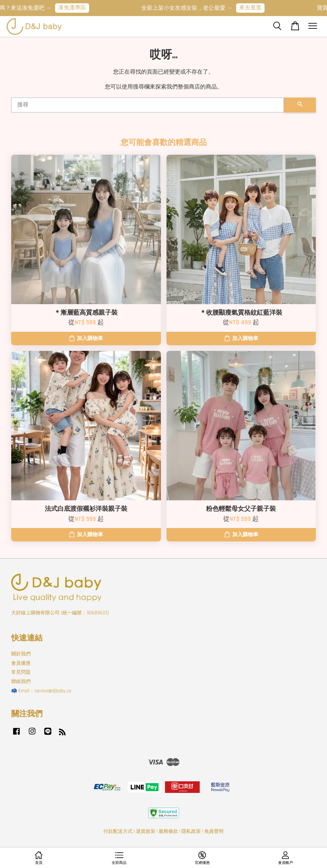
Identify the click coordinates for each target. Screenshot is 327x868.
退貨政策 (146, 831)
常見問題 (21, 672)
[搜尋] (148, 105)
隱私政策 (191, 831)
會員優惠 (21, 663)
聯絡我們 (21, 682)
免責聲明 (214, 831)
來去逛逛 (255, 8)
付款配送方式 (118, 831)
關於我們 (21, 654)
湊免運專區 (76, 8)
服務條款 (168, 831)
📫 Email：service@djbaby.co (41, 691)
